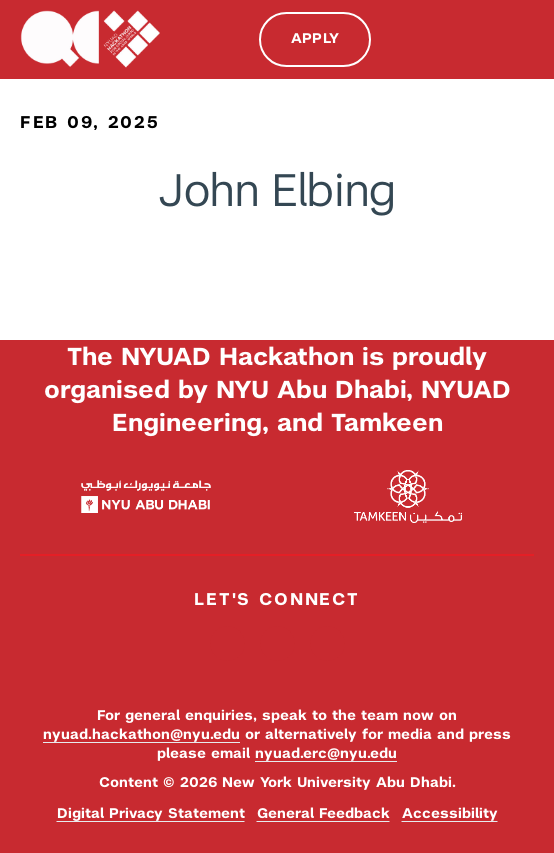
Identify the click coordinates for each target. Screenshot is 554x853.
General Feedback (323, 813)
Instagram (277, 643)
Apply (315, 38)
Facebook (227, 643)
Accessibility (450, 813)
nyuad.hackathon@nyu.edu (141, 734)
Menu (524, 37)
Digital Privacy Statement (151, 813)
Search (482, 39)
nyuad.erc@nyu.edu (326, 753)
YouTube (327, 643)
